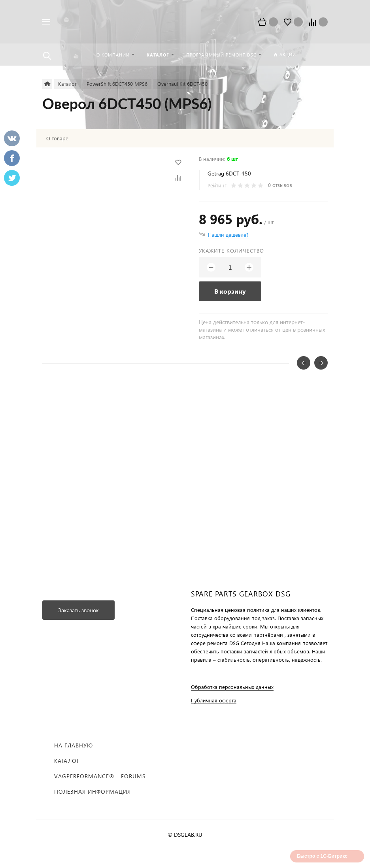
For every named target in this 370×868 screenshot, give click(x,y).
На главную (74, 745)
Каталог (67, 761)
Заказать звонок (78, 610)
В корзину (230, 291)
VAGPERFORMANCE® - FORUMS (100, 776)
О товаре (57, 138)
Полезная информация (92, 792)
